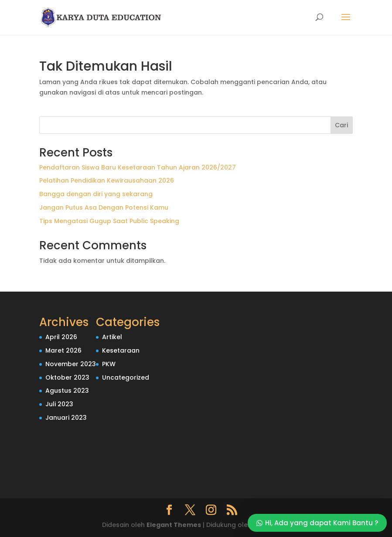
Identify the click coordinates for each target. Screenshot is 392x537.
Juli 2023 (59, 404)
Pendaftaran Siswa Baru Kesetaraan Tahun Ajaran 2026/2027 (138, 167)
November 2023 (71, 364)
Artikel (112, 337)
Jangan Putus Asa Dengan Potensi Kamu (104, 207)
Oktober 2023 (67, 377)
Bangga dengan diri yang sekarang (96, 194)
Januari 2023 (66, 418)
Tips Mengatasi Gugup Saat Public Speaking (109, 221)
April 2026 (61, 337)
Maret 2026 (63, 350)
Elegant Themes (174, 525)
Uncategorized (126, 377)
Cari (341, 125)
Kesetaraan (121, 350)
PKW (109, 364)
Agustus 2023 (67, 391)
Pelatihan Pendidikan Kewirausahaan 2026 (107, 180)
